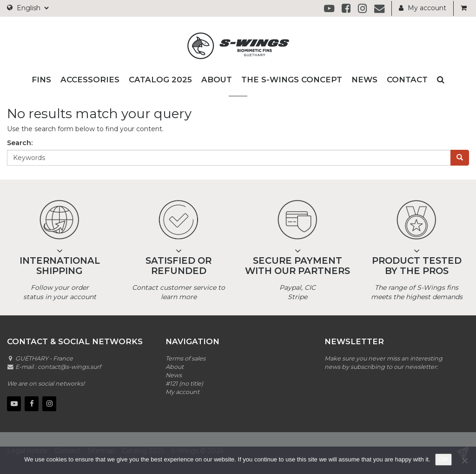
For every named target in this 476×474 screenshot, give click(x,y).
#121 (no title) (184, 384)
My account (423, 8)
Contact (407, 80)
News (364, 80)
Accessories (90, 80)
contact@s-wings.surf (69, 367)
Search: (20, 143)
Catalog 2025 (160, 80)
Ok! (443, 459)
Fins (41, 80)
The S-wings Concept (292, 80)
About (217, 80)
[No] (464, 461)
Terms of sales (185, 358)
